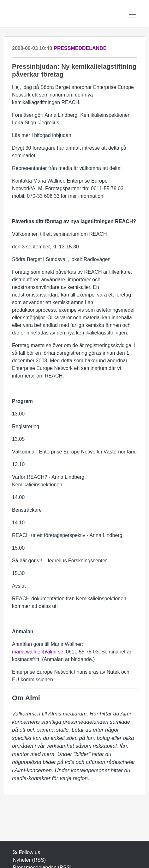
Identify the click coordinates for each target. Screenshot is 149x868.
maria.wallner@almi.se (38, 652)
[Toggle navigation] (133, 15)
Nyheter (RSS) (29, 860)
